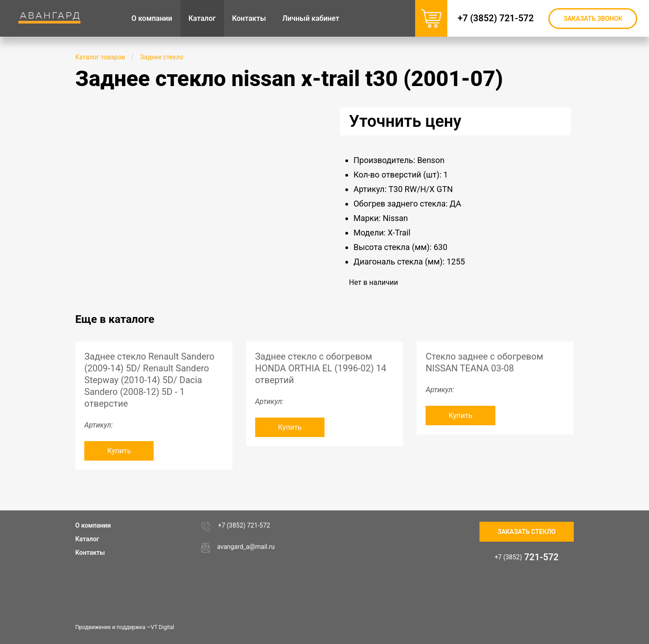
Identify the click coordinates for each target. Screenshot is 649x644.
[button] (294, 115)
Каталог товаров (100, 57)
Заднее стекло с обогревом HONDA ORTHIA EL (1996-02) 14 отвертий (321, 368)
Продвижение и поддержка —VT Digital (125, 627)
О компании (93, 525)
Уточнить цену (405, 121)
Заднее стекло (162, 57)
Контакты (90, 553)
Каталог (87, 539)
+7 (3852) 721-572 (498, 18)
